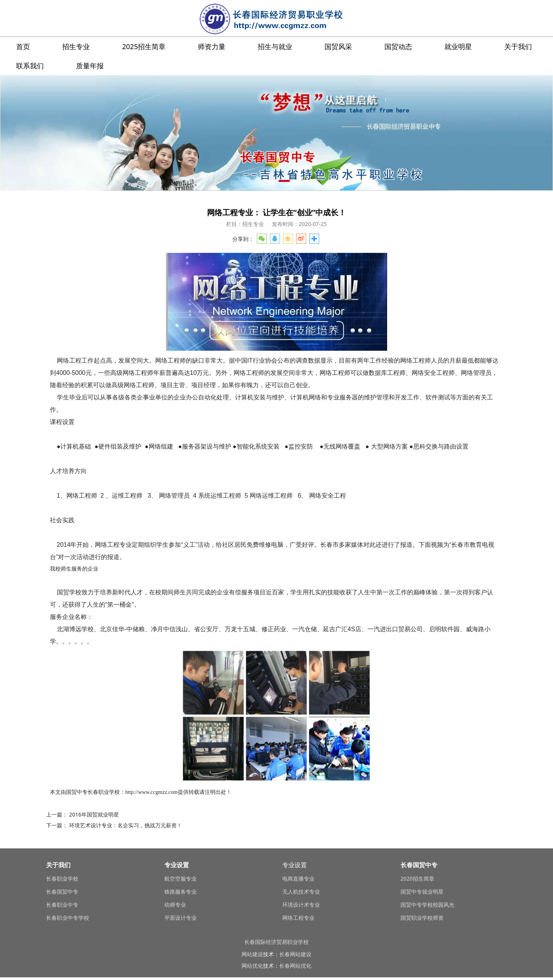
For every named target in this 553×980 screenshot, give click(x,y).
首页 (23, 46)
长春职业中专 (62, 905)
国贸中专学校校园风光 (427, 905)
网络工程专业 (298, 918)
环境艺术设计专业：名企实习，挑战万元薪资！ (126, 825)
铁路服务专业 (180, 892)
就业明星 (458, 46)
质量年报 (90, 66)
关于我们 (518, 46)
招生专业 (76, 46)
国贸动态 (398, 46)
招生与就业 (275, 46)
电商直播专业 (298, 879)
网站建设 (252, 954)
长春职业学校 (104, 792)
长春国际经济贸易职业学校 (276, 942)
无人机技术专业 (301, 892)
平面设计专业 (180, 918)
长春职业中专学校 (68, 918)
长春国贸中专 (62, 892)
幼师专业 (175, 905)
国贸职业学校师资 (422, 918)
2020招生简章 (417, 879)
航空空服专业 (180, 879)
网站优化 (252, 966)
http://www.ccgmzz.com (151, 792)
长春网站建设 (295, 954)
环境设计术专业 (301, 905)
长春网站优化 (295, 966)
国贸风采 (338, 46)
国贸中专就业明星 (422, 892)
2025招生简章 (144, 46)
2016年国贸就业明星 (94, 814)
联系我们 (30, 66)
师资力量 (212, 46)
